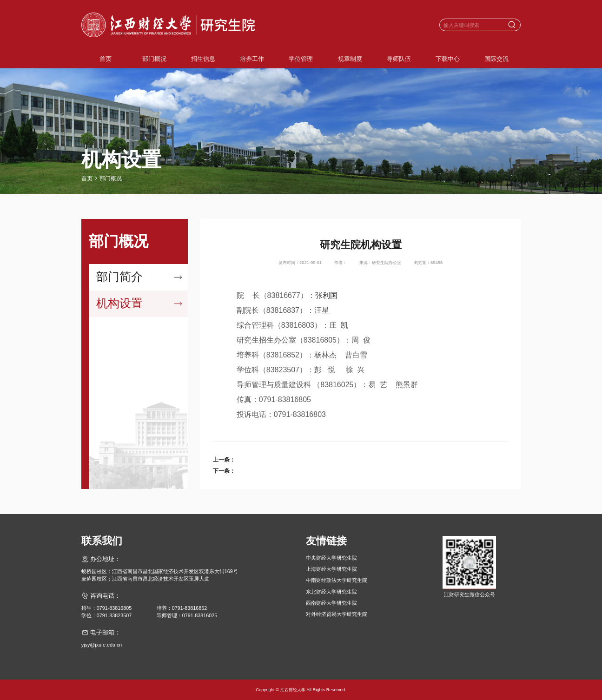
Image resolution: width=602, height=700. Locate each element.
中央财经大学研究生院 (331, 558)
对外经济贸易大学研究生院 (337, 614)
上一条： (224, 460)
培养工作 (252, 59)
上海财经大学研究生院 (331, 569)
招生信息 (203, 59)
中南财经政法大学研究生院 (337, 580)
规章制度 (350, 59)
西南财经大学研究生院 (331, 603)
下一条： (224, 471)
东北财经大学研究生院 (331, 592)
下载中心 (448, 59)
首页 (106, 59)
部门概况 (154, 59)
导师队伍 (399, 59)
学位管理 (301, 59)
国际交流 (496, 59)
